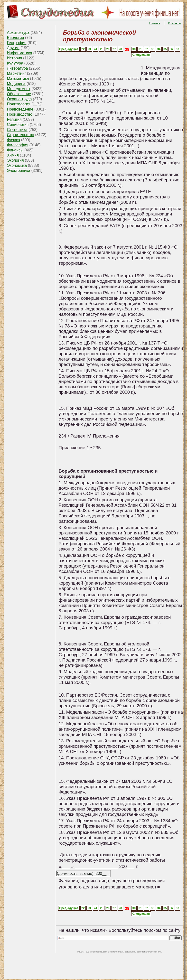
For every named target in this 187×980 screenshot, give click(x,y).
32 (146, 49)
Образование (19, 94)
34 (159, 49)
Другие (13, 48)
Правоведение (20, 109)
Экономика (17, 165)
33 (153, 49)
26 (108, 49)
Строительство (21, 135)
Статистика (17, 130)
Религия (14, 119)
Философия (18, 145)
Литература (18, 68)
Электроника (19, 171)
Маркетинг (17, 73)
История (15, 58)
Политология (19, 104)
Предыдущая (69, 49)
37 (177, 49)
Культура (15, 63)
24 (95, 49)
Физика (14, 140)
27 (114, 49)
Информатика (20, 53)
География (17, 43)
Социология (18, 125)
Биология (16, 38)
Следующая (141, 55)
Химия (13, 155)
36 (171, 49)
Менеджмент (19, 89)
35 (165, 49)
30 (134, 49)
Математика (18, 79)
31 (140, 49)
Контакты (175, 23)
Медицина (16, 84)
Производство (20, 114)
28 (120, 49)
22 (83, 49)
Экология (15, 160)
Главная (155, 23)
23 (89, 49)
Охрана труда (19, 99)
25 (102, 49)
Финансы (15, 150)
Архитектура (18, 33)
